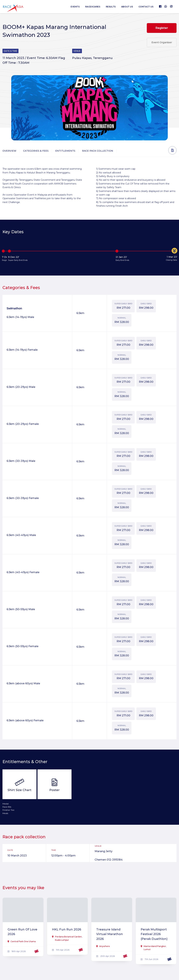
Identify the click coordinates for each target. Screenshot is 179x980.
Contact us (146, 7)
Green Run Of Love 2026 (22, 932)
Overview (9, 151)
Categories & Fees (36, 151)
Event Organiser (162, 42)
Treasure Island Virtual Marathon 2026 (110, 934)
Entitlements (65, 151)
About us (127, 7)
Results (111, 7)
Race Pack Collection (98, 151)
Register (162, 28)
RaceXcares (93, 7)
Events (75, 7)
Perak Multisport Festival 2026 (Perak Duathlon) (154, 934)
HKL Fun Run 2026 (67, 929)
